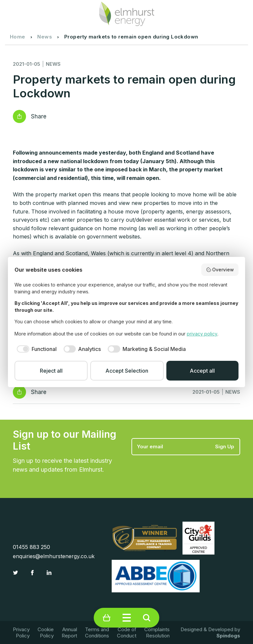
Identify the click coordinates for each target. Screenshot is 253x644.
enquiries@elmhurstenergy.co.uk (54, 556)
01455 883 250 (31, 547)
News (45, 37)
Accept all (202, 371)
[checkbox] (36, 349)
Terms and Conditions (97, 632)
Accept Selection (127, 371)
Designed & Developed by (210, 632)
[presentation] (182, 471)
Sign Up (225, 446)
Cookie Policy (46, 632)
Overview (220, 270)
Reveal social (19, 116)
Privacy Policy (21, 632)
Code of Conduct (127, 632)
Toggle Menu (127, 618)
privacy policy (202, 334)
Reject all (51, 371)
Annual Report (69, 632)
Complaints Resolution (157, 632)
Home (18, 37)
